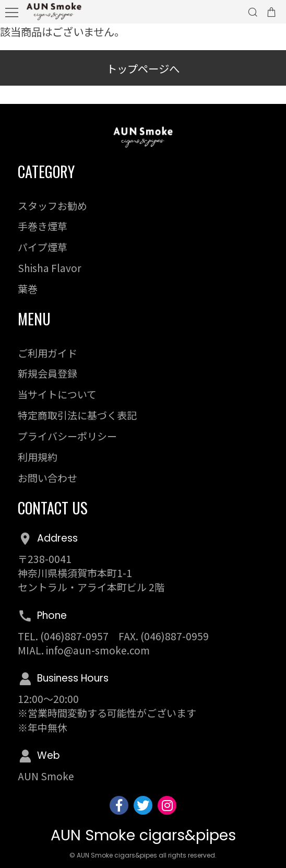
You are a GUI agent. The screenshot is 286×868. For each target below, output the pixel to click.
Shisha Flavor (50, 268)
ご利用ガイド (47, 353)
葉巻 (28, 289)
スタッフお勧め (52, 206)
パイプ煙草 (43, 247)
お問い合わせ (47, 478)
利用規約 (38, 457)
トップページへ (143, 68)
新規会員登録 (47, 373)
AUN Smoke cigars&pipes (143, 835)
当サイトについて (57, 394)
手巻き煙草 (43, 226)
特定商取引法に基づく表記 (77, 415)
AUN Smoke (46, 776)
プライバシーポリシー (67, 436)
